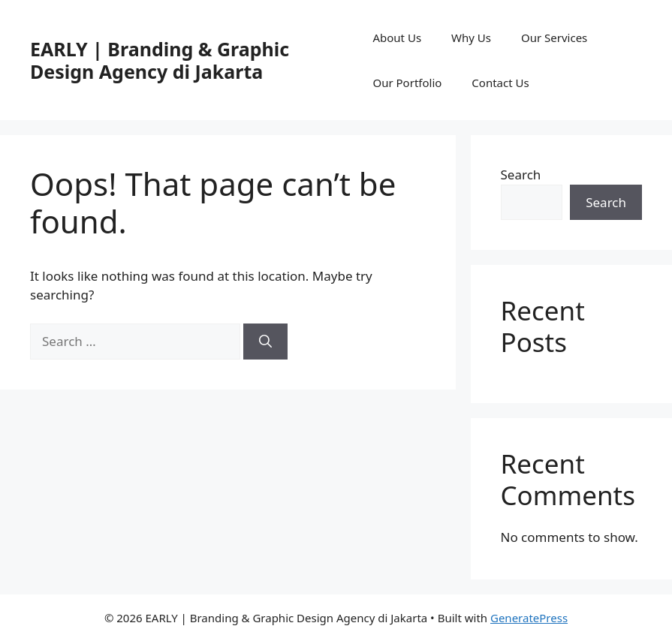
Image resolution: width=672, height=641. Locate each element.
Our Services (554, 38)
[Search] (265, 342)
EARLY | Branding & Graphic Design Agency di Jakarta (160, 60)
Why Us (471, 38)
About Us (397, 38)
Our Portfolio (407, 83)
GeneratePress (529, 618)
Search (521, 175)
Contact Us (500, 83)
